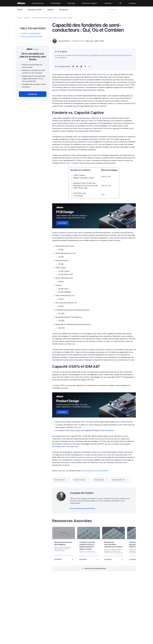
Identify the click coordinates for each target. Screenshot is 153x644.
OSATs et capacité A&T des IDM (31, 36)
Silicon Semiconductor (124, 422)
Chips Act (106, 74)
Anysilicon (110, 430)
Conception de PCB (34, 10)
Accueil (20, 9)
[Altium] (21, 3)
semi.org (78, 427)
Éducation (109, 3)
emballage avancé (60, 446)
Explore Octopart (60, 480)
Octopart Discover (38, 3)
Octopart (27, 18)
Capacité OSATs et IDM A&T (76, 366)
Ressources (64, 10)
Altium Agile (71, 3)
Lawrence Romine (64, 41)
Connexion (132, 3)
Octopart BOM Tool (118, 480)
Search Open (120, 3)
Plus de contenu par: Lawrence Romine (82, 508)
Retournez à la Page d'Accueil (95, 568)
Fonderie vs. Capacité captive (31, 33)
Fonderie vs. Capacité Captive (78, 113)
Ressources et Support (90, 3)
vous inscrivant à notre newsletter (96, 471)
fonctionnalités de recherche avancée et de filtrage (83, 457)
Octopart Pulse (99, 480)
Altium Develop (56, 3)
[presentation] (134, 521)
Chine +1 (69, 163)
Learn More (62, 223)
